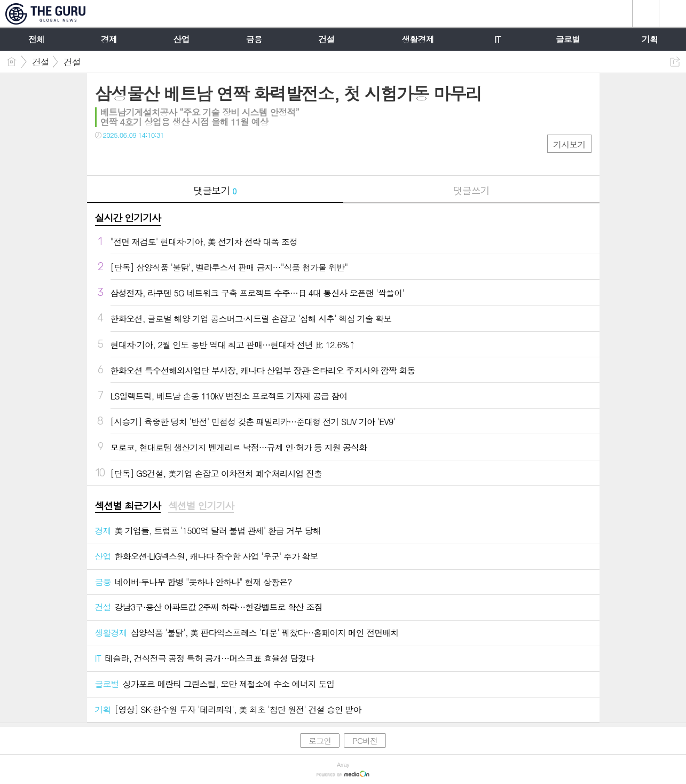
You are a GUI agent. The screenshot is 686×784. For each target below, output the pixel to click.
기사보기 (569, 144)
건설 (41, 62)
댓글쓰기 (471, 190)
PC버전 (365, 740)
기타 (168, 157)
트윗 (126, 157)
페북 (104, 157)
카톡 (147, 157)
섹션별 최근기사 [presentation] (128, 506)
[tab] (128, 506)
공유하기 (675, 62)
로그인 (320, 740)
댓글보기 (215, 190)
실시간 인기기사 (128, 218)
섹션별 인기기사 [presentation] (201, 506)
